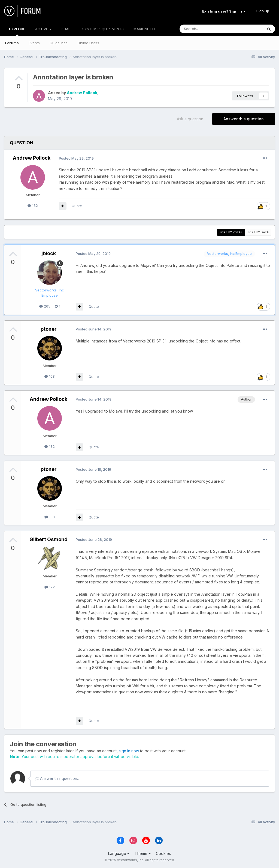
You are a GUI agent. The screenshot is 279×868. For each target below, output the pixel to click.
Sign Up (263, 11)
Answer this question (244, 119)
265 (45, 306)
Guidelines (59, 43)
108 (50, 376)
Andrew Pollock (82, 93)
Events (34, 43)
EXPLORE (17, 31)
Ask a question (190, 119)
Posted (76, 158)
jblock (49, 253)
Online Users (88, 43)
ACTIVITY (43, 29)
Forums (12, 43)
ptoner (49, 329)
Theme (143, 853)
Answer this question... (57, 778)
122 (50, 587)
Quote (77, 206)
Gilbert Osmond (48, 539)
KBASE (67, 29)
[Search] (207, 29)
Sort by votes (231, 232)
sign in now (129, 751)
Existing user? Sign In (224, 11)
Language (119, 853)
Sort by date (258, 232)
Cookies (163, 853)
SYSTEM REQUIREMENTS (103, 29)
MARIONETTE (145, 29)
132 (33, 205)
